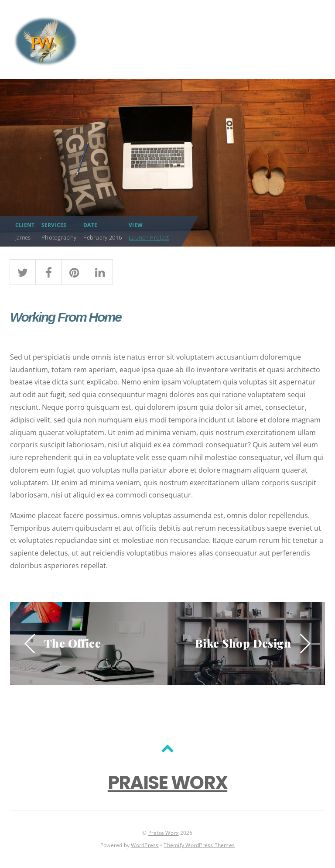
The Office (72, 643)
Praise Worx (164, 833)
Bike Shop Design (243, 643)
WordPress (145, 845)
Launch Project (149, 237)
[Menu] (314, 40)
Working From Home (65, 317)
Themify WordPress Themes (199, 845)
